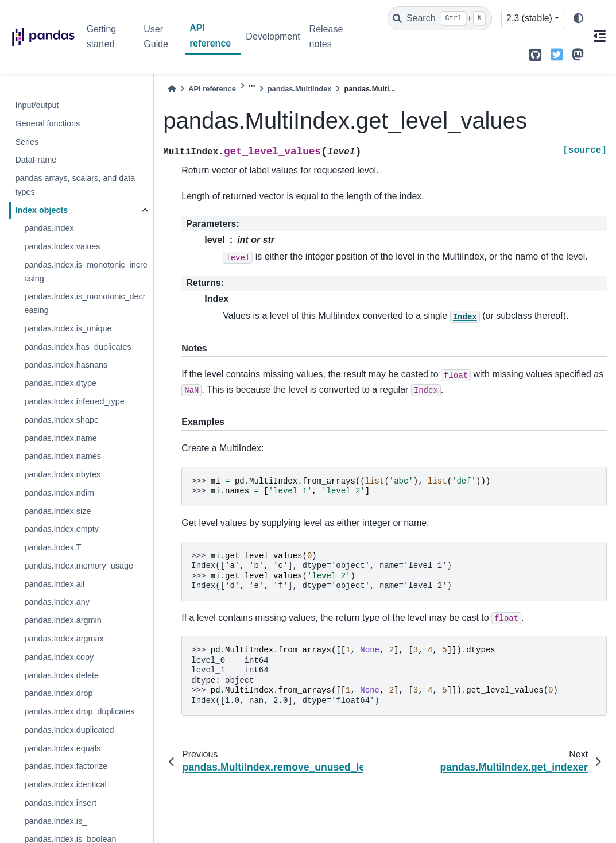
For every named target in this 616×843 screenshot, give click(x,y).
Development (273, 36)
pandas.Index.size (57, 511)
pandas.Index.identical (65, 784)
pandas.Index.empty (61, 529)
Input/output (37, 105)
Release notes (326, 36)
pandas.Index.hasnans (66, 365)
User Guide (156, 36)
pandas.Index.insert (60, 803)
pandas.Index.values (62, 246)
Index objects (41, 210)
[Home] (172, 89)
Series (27, 142)
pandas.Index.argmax (64, 639)
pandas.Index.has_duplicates (78, 347)
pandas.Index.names (63, 456)
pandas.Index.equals (62, 748)
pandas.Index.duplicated (69, 730)
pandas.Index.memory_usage (79, 566)
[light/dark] (579, 19)
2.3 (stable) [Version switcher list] (529, 18)
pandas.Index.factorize (66, 766)
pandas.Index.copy (59, 657)
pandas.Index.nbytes (62, 474)
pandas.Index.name (60, 438)
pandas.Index (49, 228)
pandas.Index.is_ (55, 821)
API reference (210, 35)
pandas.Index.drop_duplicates (79, 711)
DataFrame (36, 160)
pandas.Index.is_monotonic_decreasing (85, 303)
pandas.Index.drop (58, 693)
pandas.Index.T (53, 547)
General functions (47, 123)
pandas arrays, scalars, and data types (75, 185)
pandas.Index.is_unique (68, 328)
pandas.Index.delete (61, 675)
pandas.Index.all (54, 584)
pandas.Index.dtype (60, 383)
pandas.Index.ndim (59, 493)
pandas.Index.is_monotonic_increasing (86, 272)
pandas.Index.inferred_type (74, 401)
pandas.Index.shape (61, 420)
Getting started (102, 36)
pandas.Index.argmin (63, 620)
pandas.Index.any (57, 602)
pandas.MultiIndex (300, 89)
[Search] (440, 18)
